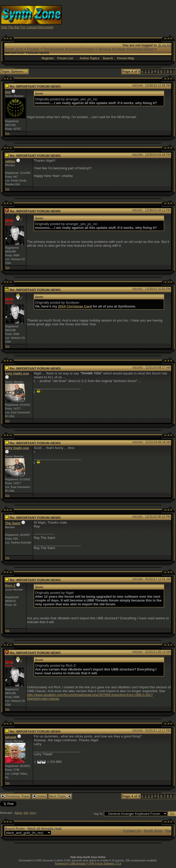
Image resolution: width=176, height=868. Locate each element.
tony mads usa (17, 373)
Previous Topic (15, 796)
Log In (165, 45)
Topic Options (14, 71)
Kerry (33, 813)
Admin (18, 813)
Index (39, 796)
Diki (26, 813)
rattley (10, 161)
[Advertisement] (132, 17)
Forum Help (126, 58)
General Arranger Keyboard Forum (126, 49)
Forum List (65, 58)
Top (7, 133)
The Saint (13, 523)
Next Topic (60, 796)
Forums (33, 49)
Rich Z (10, 586)
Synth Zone (14, 49)
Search (108, 58)
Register (48, 58)
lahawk (11, 737)
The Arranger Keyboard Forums (69, 49)
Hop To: (99, 814)
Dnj (8, 92)
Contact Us (132, 831)
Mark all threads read (45, 828)
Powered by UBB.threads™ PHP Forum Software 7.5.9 (88, 863)
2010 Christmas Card (75, 306)
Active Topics (90, 58)
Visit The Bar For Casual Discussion (27, 27)
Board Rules (15, 828)
